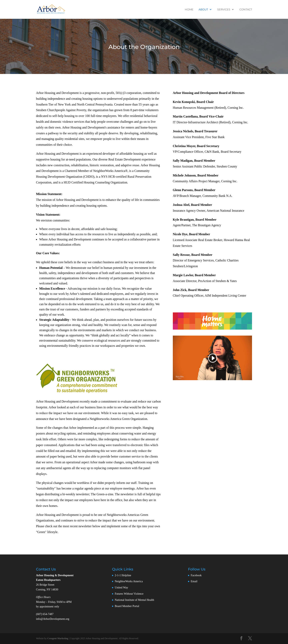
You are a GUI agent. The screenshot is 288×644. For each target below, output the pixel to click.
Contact (246, 9)
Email (194, 581)
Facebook (196, 575)
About (203, 9)
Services (224, 9)
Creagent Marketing (58, 638)
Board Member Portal (127, 606)
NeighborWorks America (129, 581)
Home (189, 9)
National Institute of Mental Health (134, 600)
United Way (121, 588)
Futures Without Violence (129, 594)
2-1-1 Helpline (123, 575)
